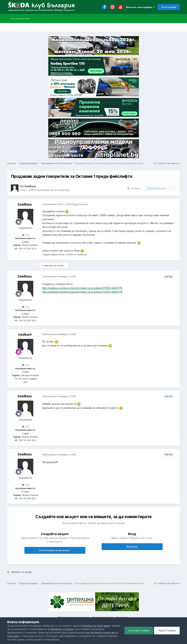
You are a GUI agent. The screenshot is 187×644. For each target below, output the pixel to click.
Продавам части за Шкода (53, 190)
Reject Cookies (167, 630)
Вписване (132, 547)
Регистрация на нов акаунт (55, 550)
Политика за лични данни (96, 626)
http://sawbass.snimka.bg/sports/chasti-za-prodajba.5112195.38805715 (82, 288)
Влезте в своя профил (140, 7)
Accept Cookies (139, 630)
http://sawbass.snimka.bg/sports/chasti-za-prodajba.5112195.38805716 (82, 292)
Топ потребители (20, 19)
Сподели (134, 188)
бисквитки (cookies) (62, 629)
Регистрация (169, 7)
